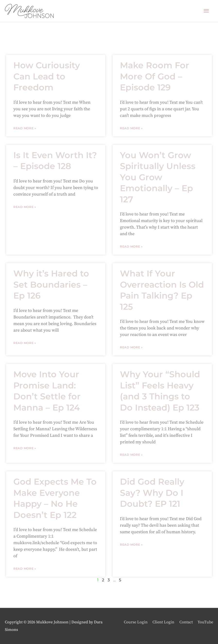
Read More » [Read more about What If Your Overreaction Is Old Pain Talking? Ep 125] (131, 347)
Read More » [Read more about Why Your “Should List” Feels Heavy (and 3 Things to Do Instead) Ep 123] (131, 455)
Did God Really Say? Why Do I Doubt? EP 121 (152, 493)
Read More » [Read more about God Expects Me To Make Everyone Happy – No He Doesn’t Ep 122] (25, 569)
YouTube (205, 622)
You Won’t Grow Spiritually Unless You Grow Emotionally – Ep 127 (158, 177)
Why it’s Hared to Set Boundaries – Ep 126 (51, 284)
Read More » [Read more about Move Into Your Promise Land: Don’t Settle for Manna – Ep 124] (25, 448)
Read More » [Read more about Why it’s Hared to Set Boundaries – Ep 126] (25, 343)
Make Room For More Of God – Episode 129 (155, 76)
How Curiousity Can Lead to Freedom (47, 76)
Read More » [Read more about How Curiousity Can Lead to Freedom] (25, 128)
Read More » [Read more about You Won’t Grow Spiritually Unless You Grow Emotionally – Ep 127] (131, 246)
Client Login (163, 622)
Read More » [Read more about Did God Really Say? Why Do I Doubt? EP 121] (131, 545)
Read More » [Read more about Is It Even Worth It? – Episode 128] (25, 207)
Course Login (136, 622)
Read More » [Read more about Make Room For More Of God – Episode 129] (131, 128)
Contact (186, 622)
